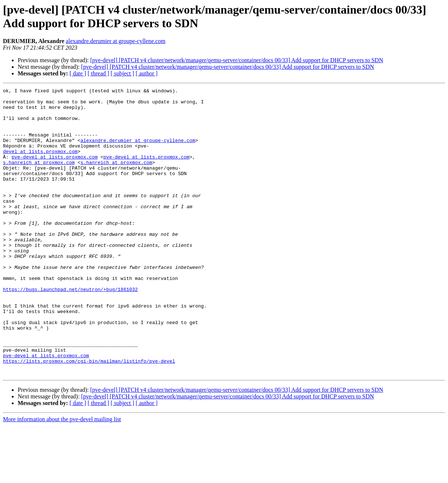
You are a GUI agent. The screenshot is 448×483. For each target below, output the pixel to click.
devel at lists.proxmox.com (40, 164)
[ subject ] (122, 73)
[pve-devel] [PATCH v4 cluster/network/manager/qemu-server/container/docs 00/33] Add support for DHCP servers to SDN (237, 60)
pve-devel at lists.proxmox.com (54, 171)
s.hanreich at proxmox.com (39, 178)
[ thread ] (98, 73)
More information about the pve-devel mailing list (62, 477)
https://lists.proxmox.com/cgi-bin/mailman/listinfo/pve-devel (89, 416)
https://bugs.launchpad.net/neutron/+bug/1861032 (70, 330)
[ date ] (78, 73)
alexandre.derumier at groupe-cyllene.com (116, 41)
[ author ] (147, 73)
